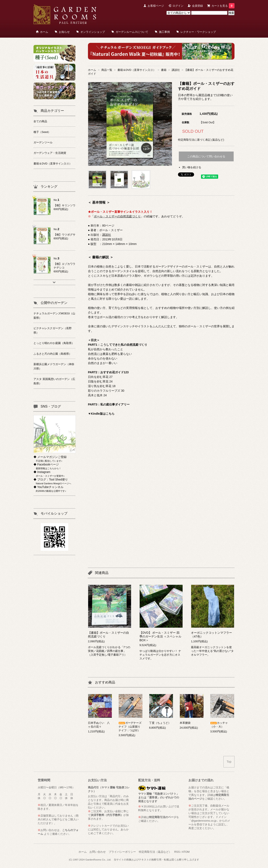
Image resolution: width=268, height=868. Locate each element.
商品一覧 (107, 70)
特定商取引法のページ (163, 817)
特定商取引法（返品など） (155, 852)
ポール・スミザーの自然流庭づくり (117, 216)
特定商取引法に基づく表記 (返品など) (201, 140)
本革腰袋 (185, 723)
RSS (177, 852)
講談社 (176, 70)
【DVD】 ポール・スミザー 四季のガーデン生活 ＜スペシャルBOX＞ (160, 636)
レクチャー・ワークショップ (198, 32)
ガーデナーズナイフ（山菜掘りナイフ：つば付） (130, 727)
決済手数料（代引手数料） (107, 815)
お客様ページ (156, 6)
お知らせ (64, 32)
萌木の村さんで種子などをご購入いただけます (58, 819)
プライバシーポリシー (122, 852)
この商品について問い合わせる (206, 156)
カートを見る (223, 6)
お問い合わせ (98, 852)
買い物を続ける (192, 167)
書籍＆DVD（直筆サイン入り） (137, 70)
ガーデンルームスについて (132, 32)
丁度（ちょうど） (160, 723)
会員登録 (197, 6)
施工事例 (164, 32)
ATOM (186, 852)
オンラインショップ (93, 32)
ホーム (44, 32)
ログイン (178, 6)
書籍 (164, 70)
